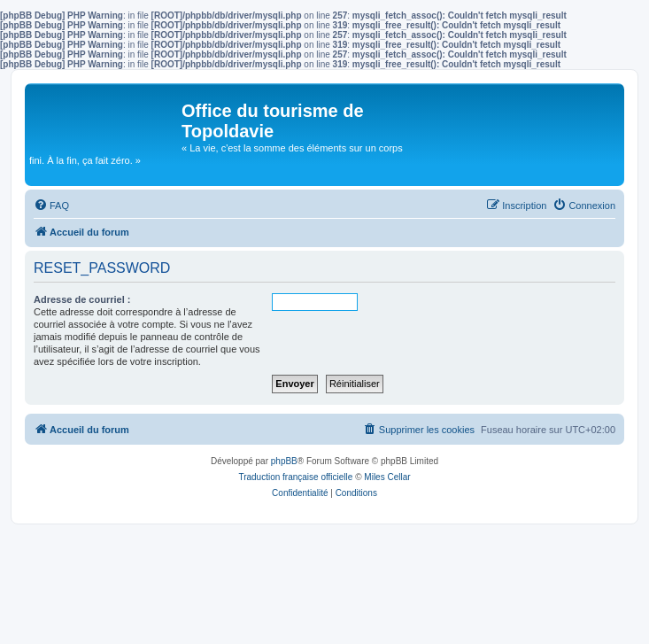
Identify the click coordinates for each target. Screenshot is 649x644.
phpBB (284, 461)
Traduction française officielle (295, 477)
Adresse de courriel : (82, 299)
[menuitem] (51, 206)
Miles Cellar (387, 477)
